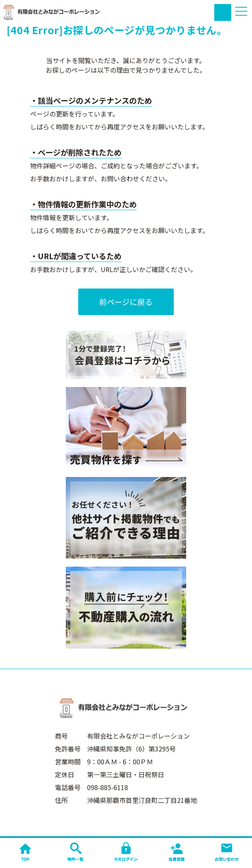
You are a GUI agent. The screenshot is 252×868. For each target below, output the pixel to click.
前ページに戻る (126, 302)
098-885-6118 (108, 787)
